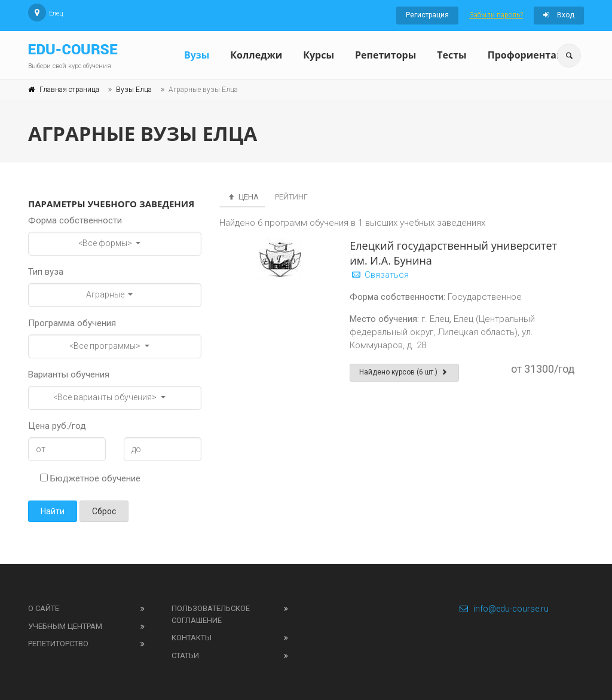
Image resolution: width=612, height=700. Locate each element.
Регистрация (427, 15)
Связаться (379, 275)
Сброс (104, 511)
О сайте (44, 608)
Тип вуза (46, 272)
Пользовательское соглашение (211, 614)
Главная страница (69, 90)
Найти (53, 511)
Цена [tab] (242, 197)
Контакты (192, 638)
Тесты (452, 55)
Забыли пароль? (496, 15)
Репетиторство (58, 644)
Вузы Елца (134, 90)
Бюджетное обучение (90, 478)
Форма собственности (75, 220)
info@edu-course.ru (504, 609)
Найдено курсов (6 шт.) (404, 372)
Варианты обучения (69, 374)
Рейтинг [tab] (291, 197)
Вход (559, 15)
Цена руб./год (57, 426)
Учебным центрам (65, 626)
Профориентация (532, 55)
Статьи (185, 656)
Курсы (319, 55)
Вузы (197, 55)
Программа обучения (72, 323)
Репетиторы (385, 55)
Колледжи (256, 55)
